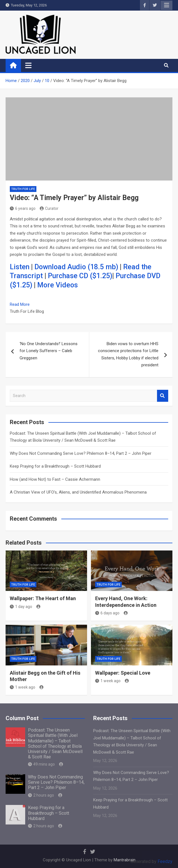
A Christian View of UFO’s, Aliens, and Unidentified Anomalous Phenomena (78, 492)
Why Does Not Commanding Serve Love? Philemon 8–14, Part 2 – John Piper (81, 453)
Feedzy (165, 861)
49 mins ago (41, 764)
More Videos (58, 285)
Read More (20, 304)
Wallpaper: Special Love (123, 673)
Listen (20, 267)
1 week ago (23, 687)
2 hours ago (41, 795)
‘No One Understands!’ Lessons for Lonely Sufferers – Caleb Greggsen (49, 351)
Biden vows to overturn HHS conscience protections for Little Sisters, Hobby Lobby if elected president (128, 354)
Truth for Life (23, 189)
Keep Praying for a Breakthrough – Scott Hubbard (55, 466)
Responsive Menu (167, 5)
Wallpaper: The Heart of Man (43, 598)
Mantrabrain (125, 860)
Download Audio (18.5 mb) (76, 267)
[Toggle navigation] (28, 65)
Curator (49, 208)
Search (163, 396)
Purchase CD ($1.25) (80, 276)
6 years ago (23, 208)
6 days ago (107, 613)
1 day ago (21, 607)
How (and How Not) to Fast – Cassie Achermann (55, 479)
